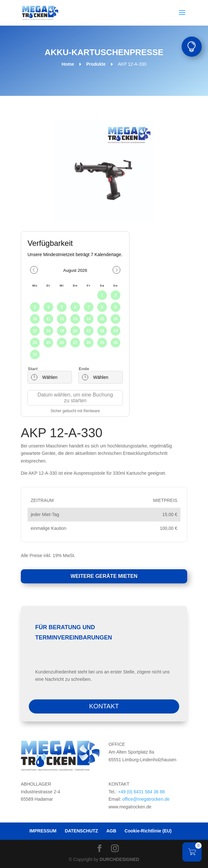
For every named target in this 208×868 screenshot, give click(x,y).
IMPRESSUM (43, 831)
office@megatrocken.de (146, 799)
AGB (111, 831)
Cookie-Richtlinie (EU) (148, 831)
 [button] (192, 47)
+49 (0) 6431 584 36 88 (141, 792)
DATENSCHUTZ (81, 831)
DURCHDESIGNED (120, 859)
